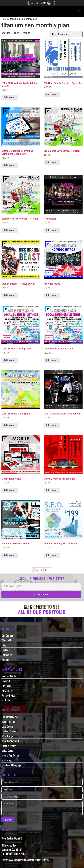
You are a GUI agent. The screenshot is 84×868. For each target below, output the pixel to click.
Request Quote (9, 676)
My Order (6, 700)
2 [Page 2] (38, 570)
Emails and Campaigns (12, 765)
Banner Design (9, 722)
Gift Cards (7, 686)
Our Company (8, 635)
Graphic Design (9, 746)
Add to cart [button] (10, 97)
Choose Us (7, 640)
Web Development (10, 741)
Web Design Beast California (24, 860)
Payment (6, 681)
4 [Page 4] (45, 570)
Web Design (7, 736)
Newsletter (7, 691)
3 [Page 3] (42, 570)
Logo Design (8, 726)
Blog (4, 645)
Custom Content (10, 731)
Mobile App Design (11, 755)
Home (5, 19)
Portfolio (6, 650)
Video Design (8, 750)
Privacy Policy (8, 695)
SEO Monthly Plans (11, 717)
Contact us (7, 655)
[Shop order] (66, 34)
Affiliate (5, 660)
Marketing (7, 760)
